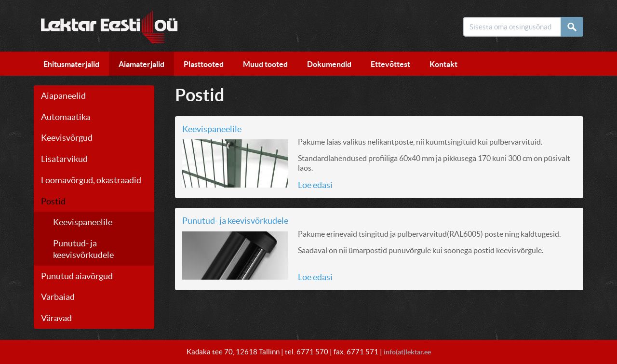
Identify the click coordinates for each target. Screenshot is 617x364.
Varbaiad (58, 299)
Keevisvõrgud (67, 140)
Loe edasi (315, 186)
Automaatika (66, 118)
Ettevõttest (390, 66)
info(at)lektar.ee (407, 352)
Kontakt (443, 66)
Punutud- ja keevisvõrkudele (235, 222)
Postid (53, 203)
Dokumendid (329, 66)
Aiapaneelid (63, 97)
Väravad (56, 319)
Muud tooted (265, 66)
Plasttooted (204, 66)
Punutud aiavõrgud (77, 277)
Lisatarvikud (64, 160)
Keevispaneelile (83, 224)
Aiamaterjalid (141, 66)
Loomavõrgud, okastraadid (91, 182)
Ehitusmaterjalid (71, 66)
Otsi (575, 27)
